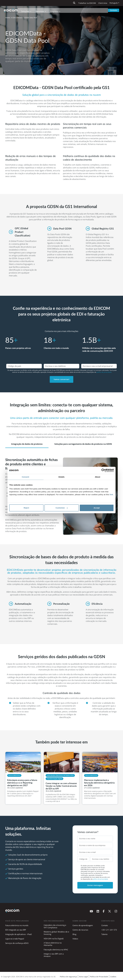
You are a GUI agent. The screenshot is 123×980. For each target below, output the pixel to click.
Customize (62, 508)
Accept (97, 508)
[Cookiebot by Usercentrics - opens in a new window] (103, 470)
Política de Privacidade (99, 977)
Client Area (103, 3)
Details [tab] (61, 477)
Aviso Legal (83, 977)
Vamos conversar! (61, 379)
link (111, 494)
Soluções (26, 10)
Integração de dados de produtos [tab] (27, 444)
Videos (75, 939)
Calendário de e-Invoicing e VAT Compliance (55, 926)
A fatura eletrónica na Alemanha (53, 944)
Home (8, 18)
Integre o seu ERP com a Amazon (54, 955)
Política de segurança (68, 977)
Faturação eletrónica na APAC (56, 950)
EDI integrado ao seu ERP (16, 930)
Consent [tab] (26, 477)
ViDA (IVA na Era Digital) (54, 939)
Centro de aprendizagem (83, 925)
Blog (74, 934)
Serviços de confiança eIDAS (17, 943)
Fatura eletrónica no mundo (17, 925)
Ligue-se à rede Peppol (15, 939)
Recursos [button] (41, 10)
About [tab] (98, 477)
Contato (114, 10)
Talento (104, 934)
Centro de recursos (80, 930)
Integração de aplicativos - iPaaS (18, 934)
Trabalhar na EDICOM (87, 3)
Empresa (55, 10)
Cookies (113, 977)
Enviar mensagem (95, 885)
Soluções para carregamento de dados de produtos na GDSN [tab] (83, 444)
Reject (26, 508)
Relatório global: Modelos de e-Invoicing (57, 933)
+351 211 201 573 (109, 930)
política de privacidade (104, 372)
